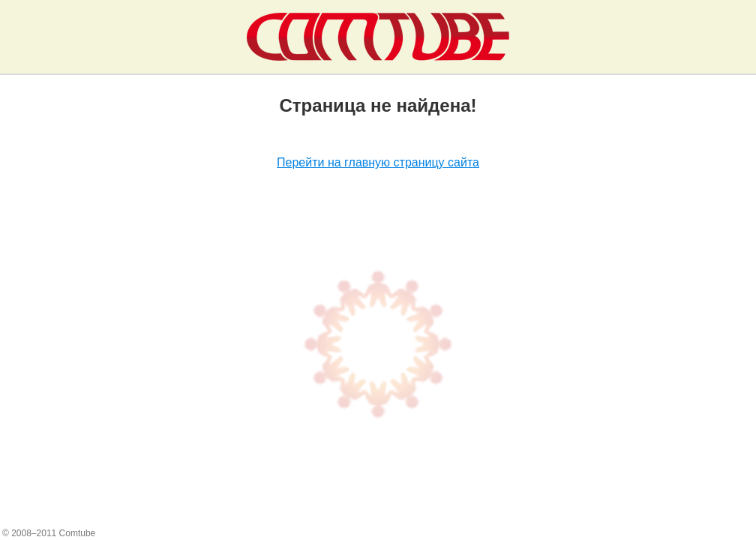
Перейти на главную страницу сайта (378, 162)
